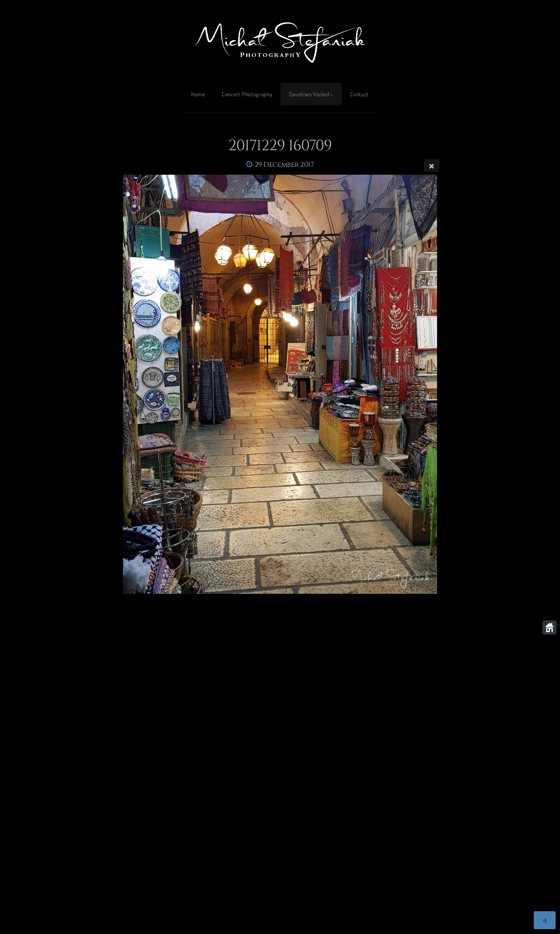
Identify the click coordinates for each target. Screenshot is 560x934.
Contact (359, 94)
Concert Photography (247, 94)
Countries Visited (309, 94)
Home (198, 94)
